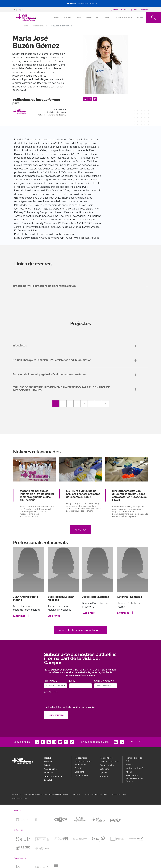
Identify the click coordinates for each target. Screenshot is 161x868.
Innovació (107, 17)
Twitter (90, 99)
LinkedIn (85, 99)
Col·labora (104, 769)
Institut (47, 758)
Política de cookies (119, 794)
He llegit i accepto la (72, 707)
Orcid (95, 99)
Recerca (68, 17)
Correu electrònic (104, 681)
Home (25, 26)
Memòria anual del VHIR (134, 759)
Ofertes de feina (107, 765)
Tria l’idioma (50, 681)
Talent (79, 17)
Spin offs (78, 768)
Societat (140, 17)
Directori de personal (109, 762)
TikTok (72, 742)
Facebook (43, 742)
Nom (72, 681)
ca (15, 10)
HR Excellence (81, 775)
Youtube (60, 742)
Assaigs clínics (51, 769)
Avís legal (77, 794)
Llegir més (19, 616)
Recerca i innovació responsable (83, 763)
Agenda (103, 773)
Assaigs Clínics (92, 17)
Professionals (39, 26)
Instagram (54, 742)
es (22, 10)
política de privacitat (83, 707)
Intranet (129, 772)
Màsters (129, 764)
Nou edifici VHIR (107, 758)
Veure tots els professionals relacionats (81, 630)
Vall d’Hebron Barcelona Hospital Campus (134, 778)
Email (116, 742)
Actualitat (104, 776)
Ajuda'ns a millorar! (134, 768)
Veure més (80, 530)
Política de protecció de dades (96, 794)
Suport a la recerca (124, 17)
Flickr (66, 742)
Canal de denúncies (20, 799)
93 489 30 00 (134, 742)
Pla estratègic (81, 758)
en (19, 10)
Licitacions (79, 772)
